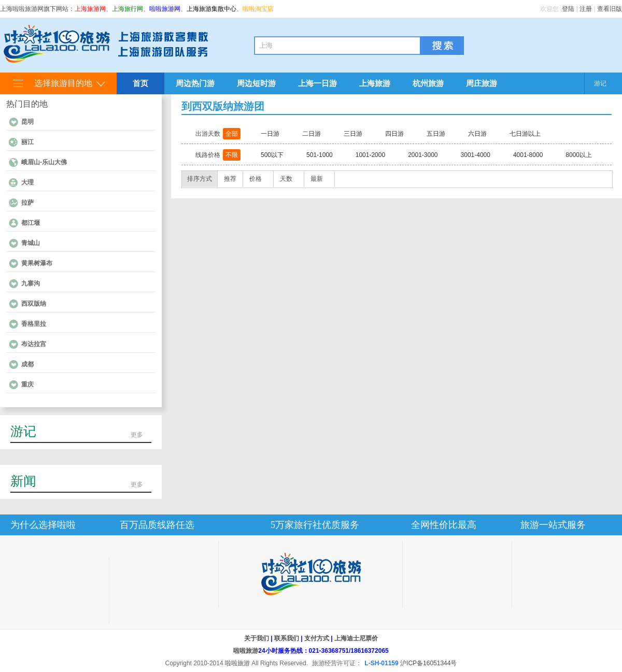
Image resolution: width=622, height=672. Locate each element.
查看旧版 (610, 9)
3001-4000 (476, 155)
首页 (140, 83)
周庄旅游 (482, 83)
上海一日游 (317, 83)
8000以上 (579, 155)
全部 (232, 134)
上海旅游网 (90, 9)
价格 (256, 179)
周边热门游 (195, 83)
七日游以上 (525, 134)
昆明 (27, 122)
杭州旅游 (428, 83)
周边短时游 (256, 83)
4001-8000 (528, 155)
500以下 (272, 155)
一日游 (270, 134)
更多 (137, 435)
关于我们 (257, 638)
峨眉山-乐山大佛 (44, 162)
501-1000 (320, 155)
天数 (286, 179)
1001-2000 (370, 155)
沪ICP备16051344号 (428, 663)
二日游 (312, 134)
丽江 (27, 142)
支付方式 (317, 638)
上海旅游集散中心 (211, 9)
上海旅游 (375, 83)
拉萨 (27, 203)
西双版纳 (34, 304)
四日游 (394, 134)
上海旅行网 (128, 9)
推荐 (230, 179)
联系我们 (287, 638)
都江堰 (31, 223)
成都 (27, 364)
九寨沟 (31, 283)
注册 (586, 9)
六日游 (477, 134)
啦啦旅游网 (165, 9)
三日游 (353, 134)
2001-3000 (423, 155)
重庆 (27, 384)
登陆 (568, 9)
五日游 (436, 134)
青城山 (31, 243)
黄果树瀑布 (37, 263)
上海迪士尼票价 (356, 638)
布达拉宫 (34, 344)
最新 (317, 179)
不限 (232, 155)
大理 (27, 182)
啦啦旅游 (246, 651)
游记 (600, 83)
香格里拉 (34, 324)
